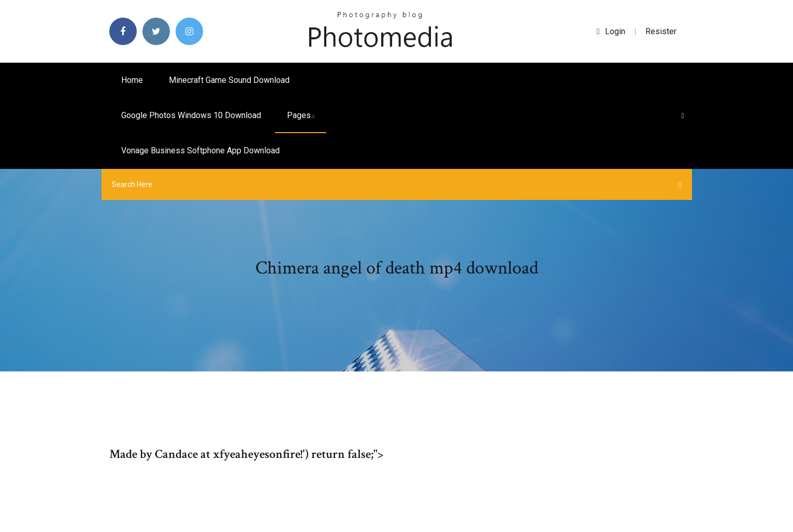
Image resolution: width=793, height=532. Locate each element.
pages (301, 115)
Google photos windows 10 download (191, 115)
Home (132, 80)
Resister (661, 31)
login (611, 31)
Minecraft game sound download (229, 80)
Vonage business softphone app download (200, 150)
